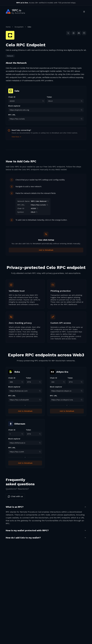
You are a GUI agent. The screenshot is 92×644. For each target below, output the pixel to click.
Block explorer (14, 106)
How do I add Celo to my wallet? (46, 538)
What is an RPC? (46, 507)
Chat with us (15, 496)
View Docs (16, 137)
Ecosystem (19, 27)
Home (8, 27)
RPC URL (12, 115)
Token (49, 97)
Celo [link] (29, 27)
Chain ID (12, 97)
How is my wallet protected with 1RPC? (46, 530)
